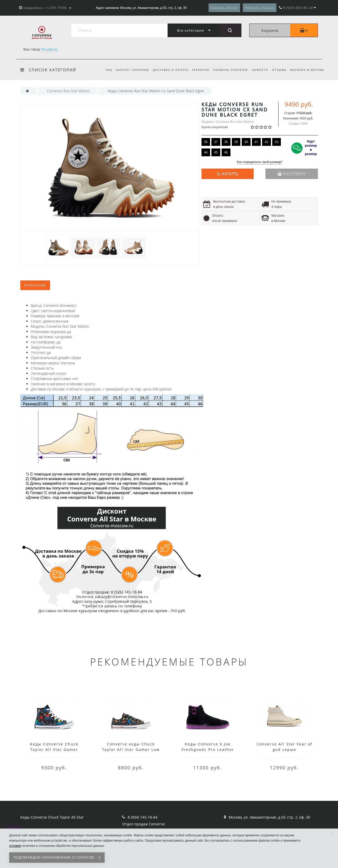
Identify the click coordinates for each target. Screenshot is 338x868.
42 (266, 142)
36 (206, 142)
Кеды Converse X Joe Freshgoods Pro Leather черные (208, 749)
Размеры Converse (228, 70)
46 (226, 152)
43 (277, 142)
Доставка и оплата (167, 70)
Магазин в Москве (307, 70)
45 (216, 152)
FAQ (103, 70)
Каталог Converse (128, 70)
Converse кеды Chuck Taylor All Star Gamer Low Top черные (131, 749)
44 (206, 152)
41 (256, 142)
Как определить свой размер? (260, 162)
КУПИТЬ (230, 174)
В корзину (292, 174)
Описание (35, 285)
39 (236, 142)
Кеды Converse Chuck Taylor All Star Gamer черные (54, 749)
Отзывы (278, 70)
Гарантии (198, 70)
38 (226, 142)
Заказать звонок (224, 8)
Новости (259, 70)
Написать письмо (260, 8)
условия (15, 846)
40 (246, 142)
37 (216, 142)
